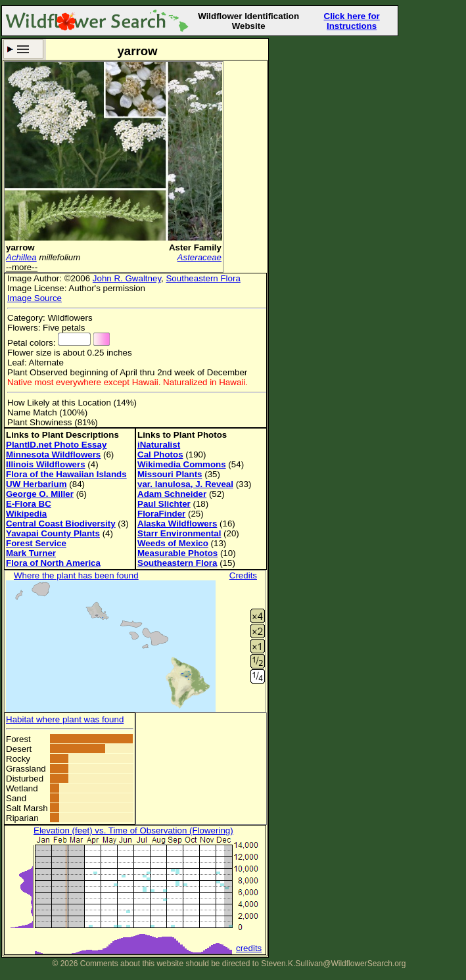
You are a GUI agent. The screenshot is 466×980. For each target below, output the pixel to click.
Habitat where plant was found (65, 719)
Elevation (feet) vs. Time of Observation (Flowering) (133, 830)
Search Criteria (23, 49)
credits (249, 948)
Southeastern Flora (203, 278)
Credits (243, 575)
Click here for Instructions (352, 21)
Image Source (35, 298)
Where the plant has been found (76, 575)
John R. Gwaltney (127, 278)
